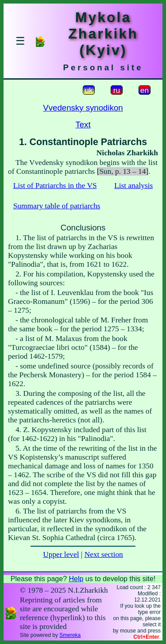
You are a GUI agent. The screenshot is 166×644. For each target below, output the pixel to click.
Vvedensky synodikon (83, 108)
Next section (104, 554)
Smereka (70, 635)
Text (83, 125)
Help (76, 579)
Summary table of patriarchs (57, 206)
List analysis (133, 186)
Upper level (61, 554)
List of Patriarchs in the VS (55, 186)
